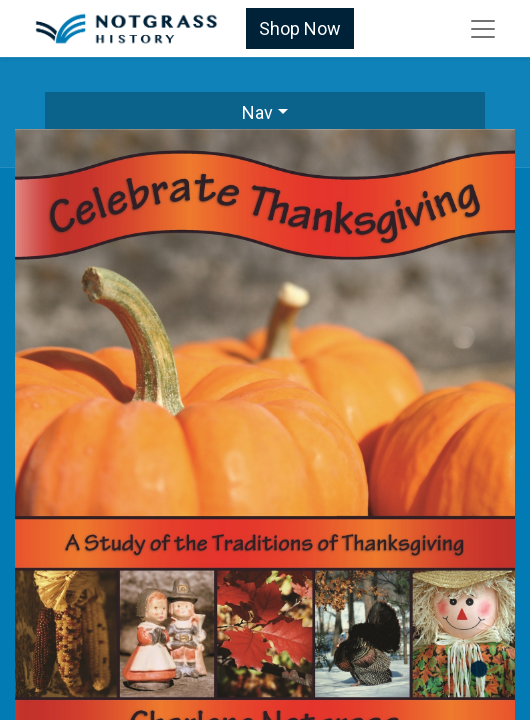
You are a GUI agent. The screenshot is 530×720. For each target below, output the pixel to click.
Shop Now (300, 28)
